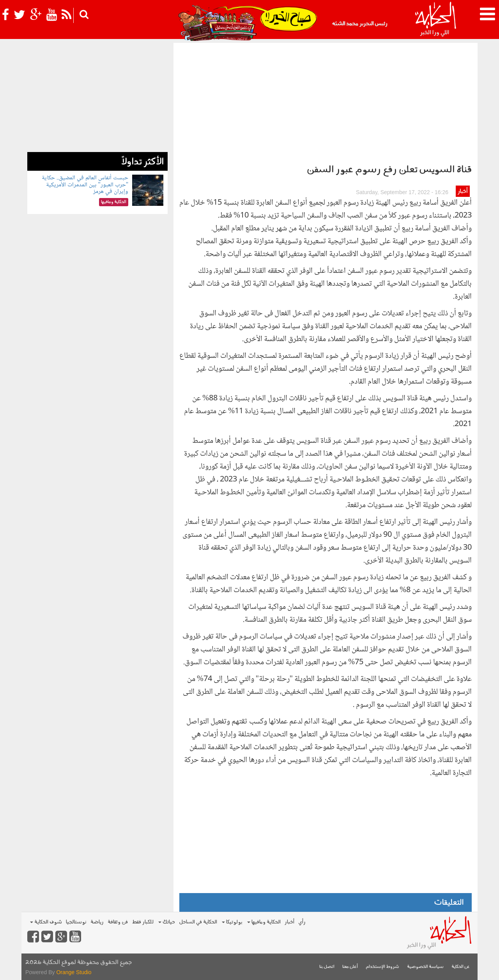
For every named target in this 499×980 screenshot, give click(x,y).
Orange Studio (74, 972)
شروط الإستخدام (382, 967)
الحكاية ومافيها (264, 922)
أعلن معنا (350, 967)
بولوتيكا (232, 922)
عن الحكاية (461, 967)
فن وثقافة (118, 922)
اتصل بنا (327, 967)
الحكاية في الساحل (198, 922)
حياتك (167, 922)
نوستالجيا (76, 922)
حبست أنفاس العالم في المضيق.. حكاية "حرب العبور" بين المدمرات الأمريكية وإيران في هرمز (85, 185)
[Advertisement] (326, 101)
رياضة (97, 922)
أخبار (463, 192)
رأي (302, 922)
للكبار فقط (143, 922)
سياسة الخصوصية (425, 967)
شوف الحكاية (46, 922)
